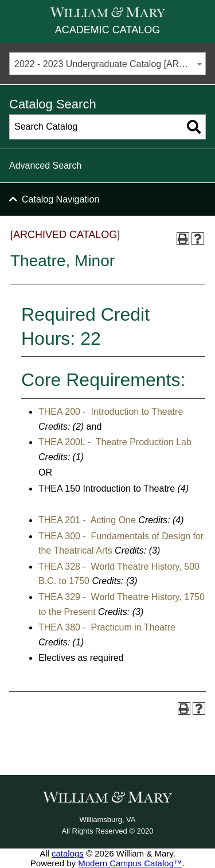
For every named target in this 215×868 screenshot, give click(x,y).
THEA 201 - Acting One (87, 520)
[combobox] (107, 64)
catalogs (68, 853)
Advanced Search (45, 166)
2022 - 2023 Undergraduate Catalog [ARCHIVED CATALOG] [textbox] (110, 64)
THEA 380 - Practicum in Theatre (107, 627)
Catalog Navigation (60, 199)
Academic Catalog (107, 30)
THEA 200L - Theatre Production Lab (115, 442)
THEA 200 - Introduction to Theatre (111, 412)
